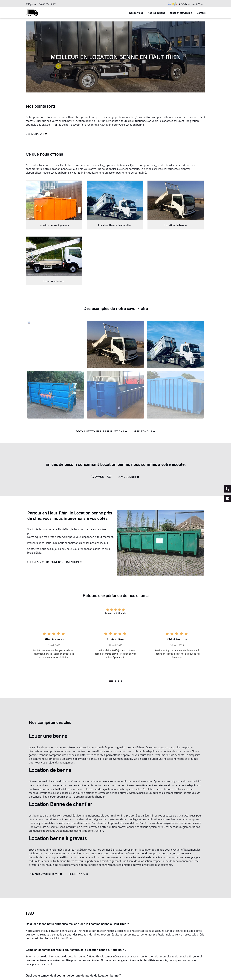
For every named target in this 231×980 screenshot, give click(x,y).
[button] (111, 681)
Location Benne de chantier (115, 225)
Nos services (136, 13)
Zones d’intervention (181, 13)
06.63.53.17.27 (47, 4)
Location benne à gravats (54, 225)
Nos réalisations (156, 13)
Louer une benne (54, 281)
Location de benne (176, 225)
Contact (201, 13)
